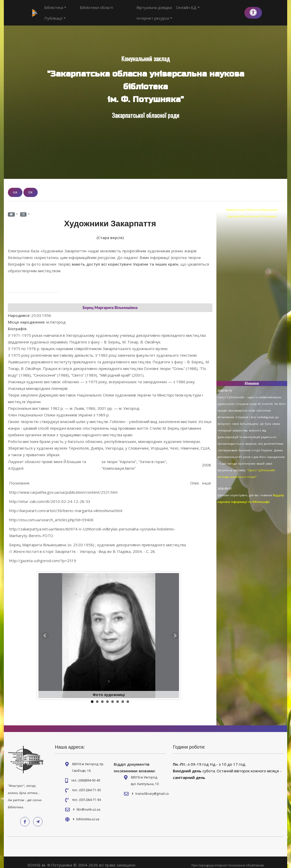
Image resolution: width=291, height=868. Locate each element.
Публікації (118, 10)
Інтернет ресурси (223, 10)
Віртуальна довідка (155, 10)
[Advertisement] (252, 295)
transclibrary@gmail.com (154, 788)
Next (175, 630)
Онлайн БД (189, 10)
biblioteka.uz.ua (88, 813)
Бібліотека (55, 10)
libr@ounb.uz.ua (88, 804)
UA (15, 187)
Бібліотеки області (87, 10)
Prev (45, 630)
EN (31, 187)
